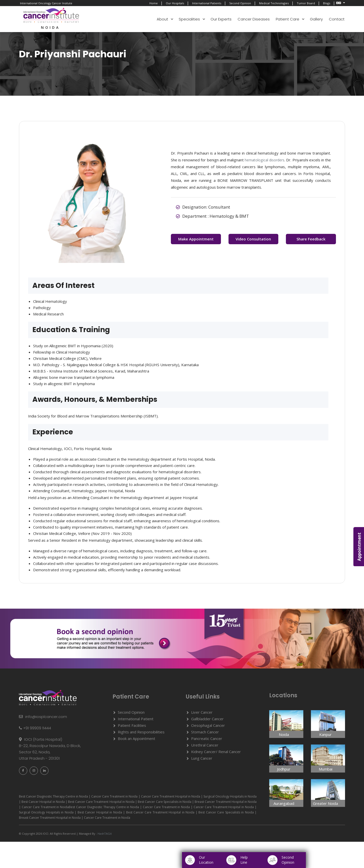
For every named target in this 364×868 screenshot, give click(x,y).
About (162, 19)
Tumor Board (306, 3)
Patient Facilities (132, 727)
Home (154, 3)
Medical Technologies (274, 3)
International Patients (207, 3)
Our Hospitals (175, 3)
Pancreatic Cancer (207, 740)
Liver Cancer (202, 714)
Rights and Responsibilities (141, 734)
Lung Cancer (202, 760)
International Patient (136, 721)
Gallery (316, 19)
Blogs (327, 3)
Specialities (189, 19)
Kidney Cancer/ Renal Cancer (216, 753)
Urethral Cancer (205, 747)
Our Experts (221, 19)
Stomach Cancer (205, 734)
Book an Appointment (136, 740)
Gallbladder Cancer (207, 721)
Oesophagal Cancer (208, 727)
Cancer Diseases (254, 19)
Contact (337, 19)
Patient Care (288, 19)
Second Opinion (240, 3)
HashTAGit (104, 836)
